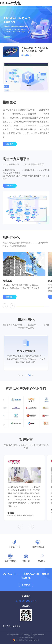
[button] (16, 40)
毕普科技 (16, 626)
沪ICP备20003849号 (26, 637)
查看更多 (10, 149)
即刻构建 (26, 585)
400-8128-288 (26, 601)
